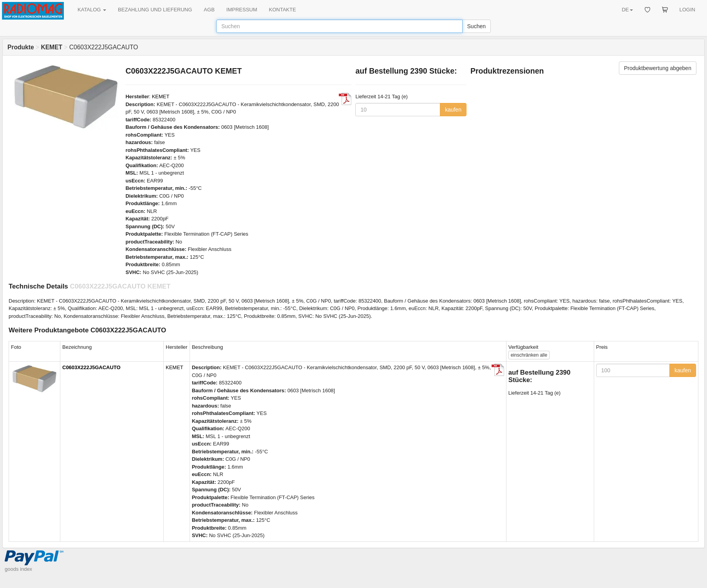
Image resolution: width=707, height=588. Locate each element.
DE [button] (627, 10)
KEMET (161, 96)
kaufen (453, 110)
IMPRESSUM (242, 10)
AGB (209, 10)
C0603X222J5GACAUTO (91, 367)
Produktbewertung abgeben (658, 68)
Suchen (476, 26)
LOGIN (687, 10)
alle (529, 355)
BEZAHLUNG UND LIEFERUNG (155, 10)
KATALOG (92, 10)
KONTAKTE (283, 10)
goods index (18, 569)
